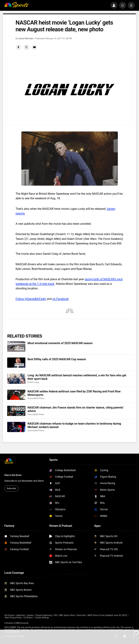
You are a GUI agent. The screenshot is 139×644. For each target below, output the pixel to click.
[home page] (17, 5)
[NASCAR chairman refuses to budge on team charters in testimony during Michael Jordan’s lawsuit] (16, 427)
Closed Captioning (44, 615)
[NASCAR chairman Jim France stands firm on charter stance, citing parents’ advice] (16, 411)
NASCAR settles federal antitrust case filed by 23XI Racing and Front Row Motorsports (74, 393)
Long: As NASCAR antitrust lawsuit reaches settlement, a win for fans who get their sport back (77, 377)
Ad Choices (9, 615)
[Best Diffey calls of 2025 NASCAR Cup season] (16, 363)
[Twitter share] (26, 47)
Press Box (81, 615)
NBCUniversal (22, 623)
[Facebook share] (18, 47)
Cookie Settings (42, 618)
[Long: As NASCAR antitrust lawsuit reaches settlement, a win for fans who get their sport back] (16, 379)
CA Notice (28, 618)
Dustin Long (33, 382)
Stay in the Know (13, 475)
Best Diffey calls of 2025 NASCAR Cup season (57, 359)
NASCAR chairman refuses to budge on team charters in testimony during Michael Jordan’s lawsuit (74, 425)
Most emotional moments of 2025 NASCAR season (60, 343)
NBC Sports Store (67, 615)
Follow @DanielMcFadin (31, 299)
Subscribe (11, 488)
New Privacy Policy (13, 618)
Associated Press (36, 398)
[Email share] (34, 47)
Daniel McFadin (26, 39)
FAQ (56, 615)
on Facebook (60, 299)
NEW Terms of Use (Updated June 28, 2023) (107, 615)
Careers (30, 615)
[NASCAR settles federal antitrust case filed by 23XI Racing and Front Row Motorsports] (16, 395)
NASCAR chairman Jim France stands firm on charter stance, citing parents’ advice (76, 409)
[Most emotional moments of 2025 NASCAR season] (16, 346)
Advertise (21, 615)
